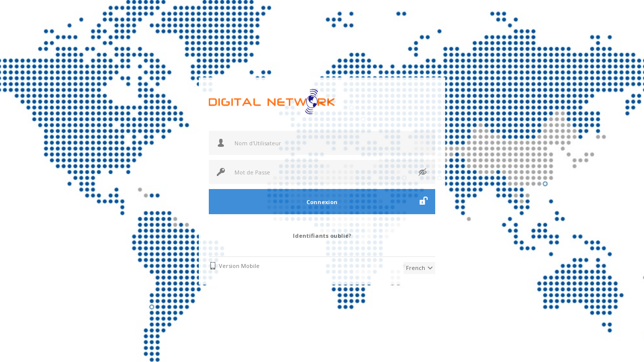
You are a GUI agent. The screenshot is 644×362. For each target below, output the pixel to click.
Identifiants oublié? (322, 236)
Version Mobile (239, 266)
